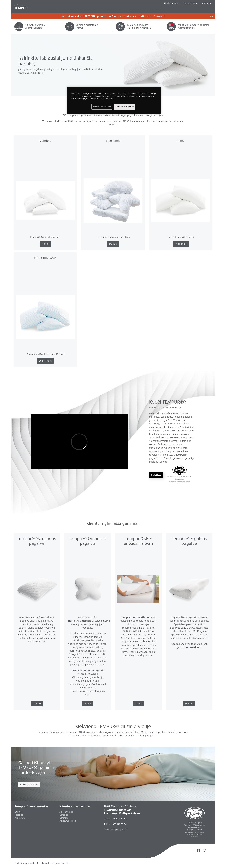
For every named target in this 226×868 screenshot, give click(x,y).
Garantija (64, 818)
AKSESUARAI (136, 10)
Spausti (159, 16)
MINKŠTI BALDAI (88, 10)
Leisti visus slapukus (125, 106)
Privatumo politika (68, 821)
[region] (114, 100)
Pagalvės (19, 815)
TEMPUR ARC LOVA (113, 10)
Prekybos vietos (29, 785)
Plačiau (156, 475)
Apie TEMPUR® (66, 812)
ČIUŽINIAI (51, 10)
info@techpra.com (119, 829)
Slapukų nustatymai (102, 106)
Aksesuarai (20, 818)
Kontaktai (207, 3)
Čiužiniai (18, 812)
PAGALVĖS (68, 10)
